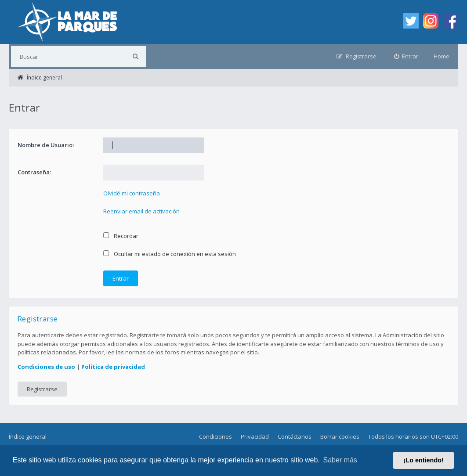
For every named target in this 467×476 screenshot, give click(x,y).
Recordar (121, 236)
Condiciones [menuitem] (215, 436)
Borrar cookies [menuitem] (340, 436)
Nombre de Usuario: (46, 145)
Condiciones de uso (46, 367)
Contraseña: (34, 172)
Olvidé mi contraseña (132, 193)
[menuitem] (406, 56)
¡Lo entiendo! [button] (424, 460)
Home (442, 56)
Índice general (28, 436)
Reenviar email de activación (141, 211)
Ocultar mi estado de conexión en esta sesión (170, 254)
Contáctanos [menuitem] (295, 436)
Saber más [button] (340, 460)
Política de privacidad (113, 367)
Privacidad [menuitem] (255, 436)
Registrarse (42, 389)
